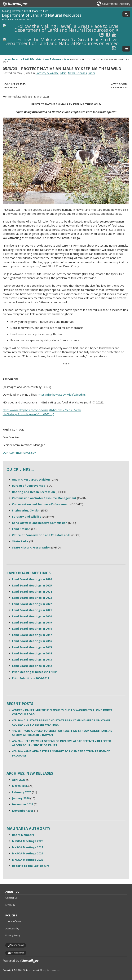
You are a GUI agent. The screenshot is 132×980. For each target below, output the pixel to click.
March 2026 (20, 786)
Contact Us (11, 898)
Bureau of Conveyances (29, 486)
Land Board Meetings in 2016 (32, 641)
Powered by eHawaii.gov (21, 962)
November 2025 (23, 811)
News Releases (52, 59)
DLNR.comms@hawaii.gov (19, 453)
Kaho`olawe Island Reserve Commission (40, 523)
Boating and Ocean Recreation (33, 492)
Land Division (21, 529)
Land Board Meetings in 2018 (32, 629)
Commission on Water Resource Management (44, 498)
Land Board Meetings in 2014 (32, 653)
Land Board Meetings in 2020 (32, 616)
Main (39, 59)
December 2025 (23, 804)
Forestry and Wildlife (27, 517)
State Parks (20, 541)
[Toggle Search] (126, 14)
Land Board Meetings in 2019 (32, 622)
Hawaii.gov (15, 4)
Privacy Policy (13, 935)
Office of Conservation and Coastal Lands (41, 535)
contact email (18, 953)
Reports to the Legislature (31, 866)
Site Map (10, 905)
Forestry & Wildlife (23, 59)
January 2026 (21, 798)
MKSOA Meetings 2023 (28, 860)
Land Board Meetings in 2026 (32, 579)
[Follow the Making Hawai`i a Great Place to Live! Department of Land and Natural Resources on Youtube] (114, 34)
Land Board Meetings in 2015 (32, 647)
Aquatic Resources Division (31, 480)
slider (66, 59)
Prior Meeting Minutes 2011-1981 (35, 672)
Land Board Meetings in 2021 (32, 610)
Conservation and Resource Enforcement (41, 504)
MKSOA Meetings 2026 (28, 841)
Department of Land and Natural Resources (42, 15)
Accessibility (12, 928)
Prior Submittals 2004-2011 (31, 678)
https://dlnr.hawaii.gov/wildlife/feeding (62, 395)
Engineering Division (26, 510)
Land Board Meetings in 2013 (32, 659)
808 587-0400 (18, 945)
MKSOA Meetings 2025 (28, 847)
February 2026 (22, 792)
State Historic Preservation (31, 547)
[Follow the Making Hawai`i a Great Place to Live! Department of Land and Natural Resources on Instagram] (114, 48)
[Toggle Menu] (126, 49)
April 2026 (19, 780)
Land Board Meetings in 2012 (32, 666)
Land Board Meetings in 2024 (32, 592)
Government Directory (116, 4)
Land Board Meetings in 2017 (32, 635)
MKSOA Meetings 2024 (28, 853)
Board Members (23, 835)
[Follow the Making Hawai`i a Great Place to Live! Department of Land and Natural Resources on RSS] (101, 34)
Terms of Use (13, 921)
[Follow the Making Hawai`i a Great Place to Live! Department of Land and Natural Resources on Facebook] (108, 34)
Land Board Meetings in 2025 (32, 585)
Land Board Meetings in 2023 (32, 598)
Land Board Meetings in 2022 (32, 604)
